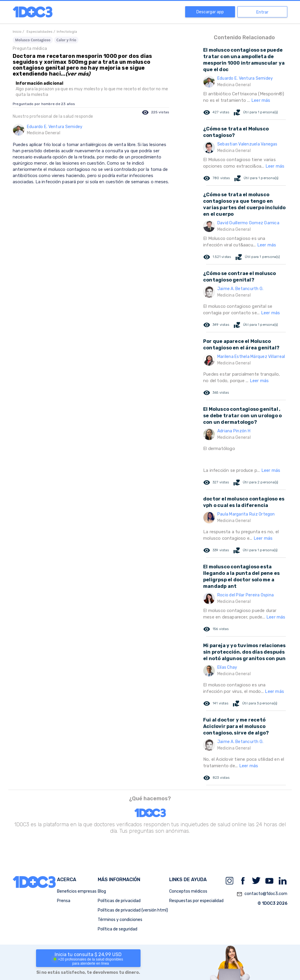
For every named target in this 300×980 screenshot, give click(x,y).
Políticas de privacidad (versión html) (133, 910)
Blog (102, 891)
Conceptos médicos (188, 891)
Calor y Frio (66, 40)
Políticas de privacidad (119, 901)
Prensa (64, 901)
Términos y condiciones (120, 920)
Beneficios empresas (77, 891)
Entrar (262, 12)
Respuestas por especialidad (196, 901)
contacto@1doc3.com (262, 894)
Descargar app (210, 12)
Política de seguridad (118, 929)
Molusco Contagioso (33, 40)
